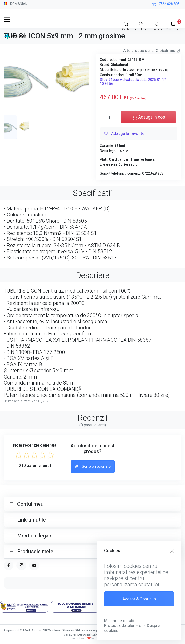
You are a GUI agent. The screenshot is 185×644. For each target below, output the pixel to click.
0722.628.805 (166, 4)
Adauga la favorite (124, 134)
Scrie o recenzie (93, 467)
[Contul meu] (141, 26)
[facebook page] (9, 565)
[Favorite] (157, 26)
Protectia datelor (119, 625)
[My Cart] (173, 26)
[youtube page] (34, 565)
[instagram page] (21, 565)
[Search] (126, 26)
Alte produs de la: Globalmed (152, 51)
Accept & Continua (139, 599)
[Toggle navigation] (7, 19)
